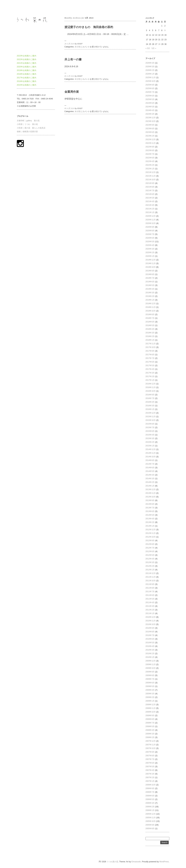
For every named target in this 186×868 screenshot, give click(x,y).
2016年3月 (150, 406)
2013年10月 (151, 497)
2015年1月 (150, 446)
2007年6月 (150, 763)
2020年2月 (150, 253)
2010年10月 (151, 624)
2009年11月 (151, 664)
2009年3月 (150, 694)
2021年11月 (151, 176)
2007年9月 (150, 752)
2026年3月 (150, 67)
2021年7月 (150, 191)
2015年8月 (150, 424)
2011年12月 (151, 573)
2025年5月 (150, 99)
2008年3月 (150, 734)
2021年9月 (150, 183)
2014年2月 (150, 482)
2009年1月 (150, 701)
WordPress (164, 862)
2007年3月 (150, 774)
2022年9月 (150, 147)
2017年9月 (150, 351)
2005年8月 (150, 829)
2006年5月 (150, 799)
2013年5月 (150, 515)
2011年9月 (150, 584)
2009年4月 (150, 690)
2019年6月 (150, 282)
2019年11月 (151, 263)
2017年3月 (150, 373)
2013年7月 (150, 508)
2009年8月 (150, 675)
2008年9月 (150, 716)
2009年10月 (151, 668)
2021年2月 (150, 209)
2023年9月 (150, 125)
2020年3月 (150, 249)
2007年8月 (150, 756)
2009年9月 (150, 672)
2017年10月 (151, 347)
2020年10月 (151, 223)
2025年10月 (151, 81)
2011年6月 (150, 595)
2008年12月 (151, 705)
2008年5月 (150, 726)
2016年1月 (150, 409)
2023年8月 (150, 129)
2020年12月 (151, 216)
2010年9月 (150, 628)
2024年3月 (150, 114)
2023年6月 (150, 132)
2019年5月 (150, 285)
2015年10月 (151, 420)
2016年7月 (150, 398)
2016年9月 (150, 395)
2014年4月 (150, 475)
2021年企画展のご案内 (27, 63)
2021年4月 (150, 201)
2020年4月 (150, 245)
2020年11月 (151, 220)
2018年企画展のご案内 (27, 74)
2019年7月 (150, 278)
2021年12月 (151, 172)
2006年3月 (150, 803)
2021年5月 (150, 198)
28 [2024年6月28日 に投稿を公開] (159, 44)
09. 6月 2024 (69, 76)
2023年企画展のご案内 (27, 56)
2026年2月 (150, 70)
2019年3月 (150, 293)
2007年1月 (150, 781)
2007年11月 (151, 745)
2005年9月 (150, 825)
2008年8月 (150, 719)
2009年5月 (150, 686)
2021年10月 (151, 180)
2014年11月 (151, 453)
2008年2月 (150, 737)
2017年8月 (150, 355)
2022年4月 (150, 161)
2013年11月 (151, 493)
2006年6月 (150, 796)
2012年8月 (150, 544)
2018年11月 (151, 307)
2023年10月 (151, 121)
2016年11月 (151, 387)
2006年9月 (150, 788)
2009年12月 (151, 661)
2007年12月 (151, 741)
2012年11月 (151, 533)
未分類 (78, 47)
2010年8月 (150, 632)
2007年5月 (150, 767)
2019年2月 (150, 296)
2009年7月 (150, 679)
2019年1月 (150, 300)
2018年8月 (150, 314)
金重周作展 (72, 92)
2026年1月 (150, 74)
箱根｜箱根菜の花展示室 (27, 132)
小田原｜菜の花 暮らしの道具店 (31, 128)
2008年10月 (151, 712)
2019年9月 (150, 271)
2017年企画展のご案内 (27, 78)
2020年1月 (150, 256)
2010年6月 (150, 639)
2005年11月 (151, 818)
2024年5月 (150, 107)
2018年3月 (150, 333)
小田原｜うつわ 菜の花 (27, 124)
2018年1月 (150, 340)
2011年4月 (150, 602)
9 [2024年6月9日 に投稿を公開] (165, 30)
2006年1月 (150, 810)
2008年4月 (150, 730)
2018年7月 (150, 318)
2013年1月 (150, 526)
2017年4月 (150, 369)
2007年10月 (151, 748)
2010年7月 (150, 635)
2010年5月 (150, 643)
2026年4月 (150, 63)
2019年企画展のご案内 (27, 70)
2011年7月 (150, 592)
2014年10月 (151, 457)
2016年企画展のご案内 (27, 81)
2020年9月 (150, 227)
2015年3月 (150, 438)
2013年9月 (150, 500)
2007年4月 (150, 770)
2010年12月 (151, 617)
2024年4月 (150, 110)
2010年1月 (150, 657)
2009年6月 (150, 683)
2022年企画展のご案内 (27, 59)
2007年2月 (150, 777)
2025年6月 (150, 96)
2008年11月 (151, 708)
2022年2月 (150, 165)
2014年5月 (150, 471)
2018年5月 (150, 325)
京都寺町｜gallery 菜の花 (28, 121)
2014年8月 (150, 460)
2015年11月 (151, 417)
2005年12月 (151, 814)
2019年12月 (151, 260)
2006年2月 (150, 807)
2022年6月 (150, 158)
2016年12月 (151, 384)
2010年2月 (150, 654)
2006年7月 (150, 792)
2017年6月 (150, 362)
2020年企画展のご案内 (27, 67)
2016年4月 (150, 402)
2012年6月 (150, 551)
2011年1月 (150, 613)
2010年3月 (150, 650)
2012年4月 (150, 559)
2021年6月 (150, 194)
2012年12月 (151, 530)
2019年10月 (151, 267)
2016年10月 (151, 391)
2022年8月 (150, 150)
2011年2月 (150, 610)
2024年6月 (150, 103)
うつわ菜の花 (23, 8)
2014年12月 (151, 449)
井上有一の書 (73, 59)
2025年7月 (150, 92)
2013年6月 (150, 511)
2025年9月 (150, 85)
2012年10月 (151, 537)
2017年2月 (150, 376)
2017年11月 (151, 344)
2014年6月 (150, 468)
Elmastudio (136, 862)
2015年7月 (150, 428)
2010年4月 (150, 646)
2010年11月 (151, 621)
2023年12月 (151, 118)
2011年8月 (150, 588)
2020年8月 (150, 231)
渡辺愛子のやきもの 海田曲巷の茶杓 (89, 27)
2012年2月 (150, 566)
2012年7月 (150, 548)
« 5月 (148, 48)
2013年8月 (150, 504)
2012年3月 (150, 562)
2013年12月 (151, 489)
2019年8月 (150, 274)
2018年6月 (150, 322)
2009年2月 (150, 697)
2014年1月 (150, 486)
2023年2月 (150, 136)
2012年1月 (150, 570)
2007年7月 (150, 759)
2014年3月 (150, 479)
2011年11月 (151, 577)
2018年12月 (151, 304)
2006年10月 (151, 785)
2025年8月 (150, 88)
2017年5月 (150, 366)
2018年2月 (150, 336)
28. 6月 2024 (69, 44)
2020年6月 (150, 238)
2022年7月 (150, 154)
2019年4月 (150, 289)
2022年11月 (151, 143)
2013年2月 (150, 522)
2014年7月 (150, 464)
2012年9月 (150, 541)
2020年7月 (150, 234)
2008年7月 (150, 723)
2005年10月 (151, 821)
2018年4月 (150, 329)
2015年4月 (150, 435)
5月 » (154, 48)
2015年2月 (150, 442)
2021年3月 (150, 205)
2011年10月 (151, 581)
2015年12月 (151, 413)
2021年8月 (150, 187)
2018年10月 (151, 311)
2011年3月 (150, 606)
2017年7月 (150, 358)
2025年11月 (151, 78)
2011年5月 (150, 599)
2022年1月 (150, 169)
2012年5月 (150, 555)
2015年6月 (150, 431)
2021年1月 (150, 212)
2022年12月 (151, 139)
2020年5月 (150, 242)
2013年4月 (150, 519)
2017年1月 (150, 380)
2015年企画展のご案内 (27, 85)
